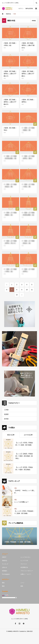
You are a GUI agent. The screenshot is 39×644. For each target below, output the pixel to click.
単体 (5, 48)
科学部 (6, 419)
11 (32, 290)
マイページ (24, 564)
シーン (22, 583)
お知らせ (5, 567)
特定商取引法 (24, 567)
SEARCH (36, 3)
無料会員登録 (29, 8)
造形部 (6, 414)
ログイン (21, 8)
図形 (22, 586)
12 (17, 295)
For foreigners (6, 574)
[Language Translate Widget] (9, 598)
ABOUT (4, 557)
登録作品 (5, 561)
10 (27, 290)
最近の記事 (11, 435)
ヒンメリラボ (24, 561)
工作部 (6, 410)
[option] (19, 536)
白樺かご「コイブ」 (26, 574)
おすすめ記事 (28, 435)
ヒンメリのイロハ (25, 557)
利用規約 (5, 571)
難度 (3, 586)
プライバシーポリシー (27, 571)
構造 (3, 583)
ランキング (5, 564)
